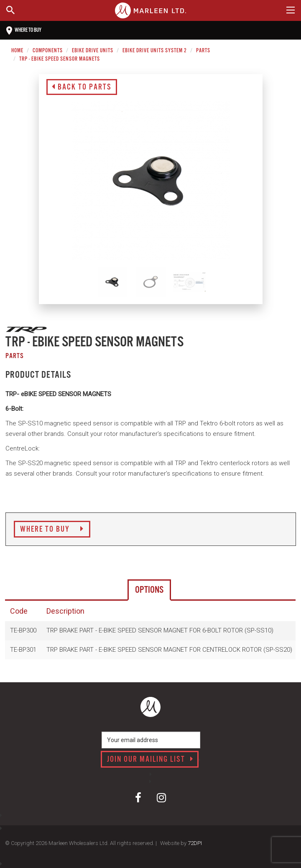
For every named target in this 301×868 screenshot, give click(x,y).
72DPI (195, 843)
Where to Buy (52, 530)
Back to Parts (82, 87)
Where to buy (24, 31)
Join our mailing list (150, 760)
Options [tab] (149, 590)
